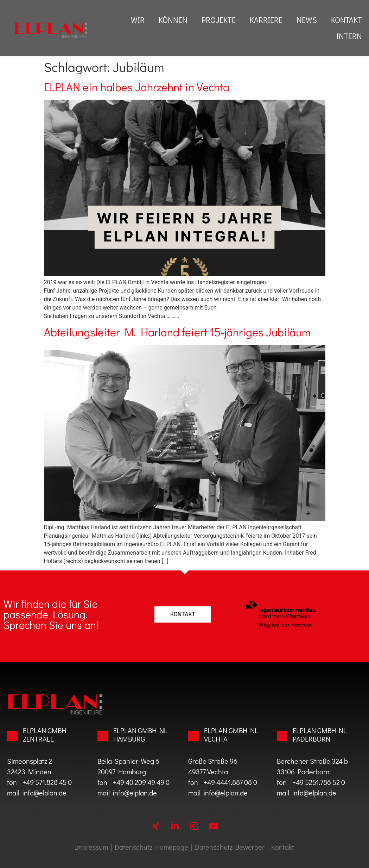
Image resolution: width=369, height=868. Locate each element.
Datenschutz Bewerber (230, 847)
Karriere (266, 20)
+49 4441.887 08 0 (230, 782)
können (173, 20)
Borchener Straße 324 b (312, 761)
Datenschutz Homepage (151, 847)
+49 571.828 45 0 (46, 782)
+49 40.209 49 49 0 (138, 782)
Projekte (219, 20)
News (307, 20)
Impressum (91, 847)
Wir (138, 20)
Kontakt (346, 20)
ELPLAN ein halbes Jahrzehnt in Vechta (137, 87)
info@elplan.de (44, 793)
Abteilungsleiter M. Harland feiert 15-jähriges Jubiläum (177, 332)
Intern (349, 36)
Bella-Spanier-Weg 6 (128, 761)
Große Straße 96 (213, 761)
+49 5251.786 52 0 (319, 782)
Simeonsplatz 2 (30, 761)
